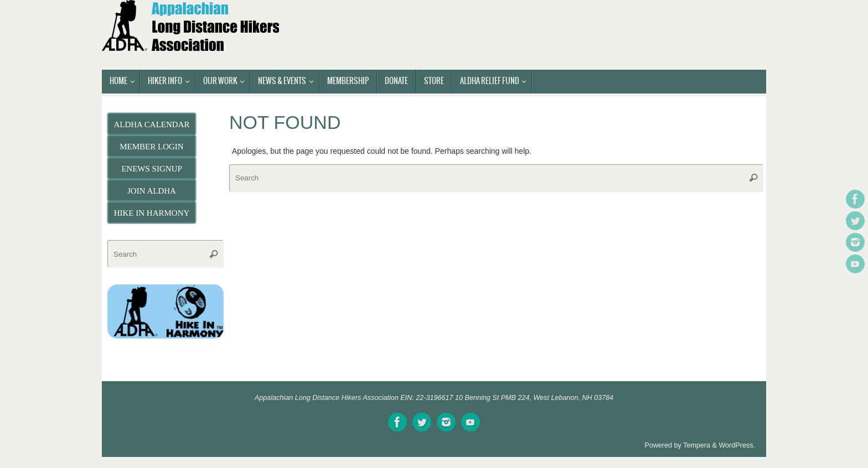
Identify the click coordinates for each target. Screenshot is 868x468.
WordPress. (737, 445)
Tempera (697, 445)
